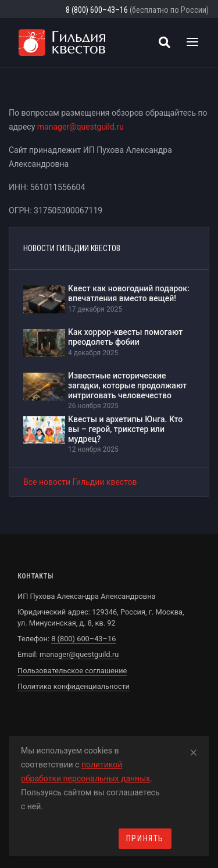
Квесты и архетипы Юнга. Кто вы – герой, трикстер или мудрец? (125, 429)
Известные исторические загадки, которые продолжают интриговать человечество (127, 385)
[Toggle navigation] (192, 42)
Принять (145, 838)
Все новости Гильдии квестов (80, 482)
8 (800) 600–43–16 (97, 10)
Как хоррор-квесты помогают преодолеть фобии (125, 337)
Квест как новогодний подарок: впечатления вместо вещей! (129, 293)
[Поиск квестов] (165, 42)
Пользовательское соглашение (72, 671)
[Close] (194, 751)
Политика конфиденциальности (74, 686)
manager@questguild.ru (81, 127)
